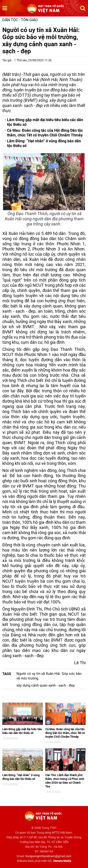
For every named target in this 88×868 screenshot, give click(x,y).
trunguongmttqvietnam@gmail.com (48, 856)
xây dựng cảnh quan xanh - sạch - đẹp (46, 685)
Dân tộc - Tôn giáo (20, 20)
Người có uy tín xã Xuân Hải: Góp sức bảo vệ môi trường (49, 676)
